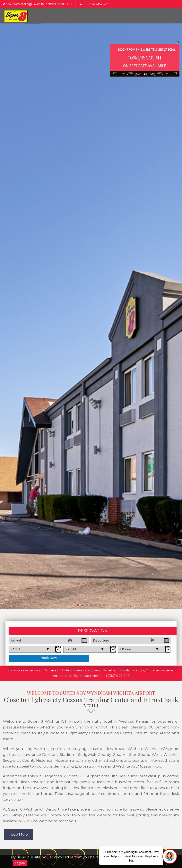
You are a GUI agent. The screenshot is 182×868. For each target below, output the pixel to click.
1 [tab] (78, 606)
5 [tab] (95, 605)
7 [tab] (104, 605)
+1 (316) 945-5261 (96, 4)
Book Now (49, 658)
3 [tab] (87, 605)
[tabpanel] (91, 316)
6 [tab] (100, 605)
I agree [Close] (20, 863)
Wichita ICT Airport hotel (87, 776)
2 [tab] (82, 605)
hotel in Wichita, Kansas (126, 721)
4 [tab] (91, 605)
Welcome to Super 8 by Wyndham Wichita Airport (91, 693)
